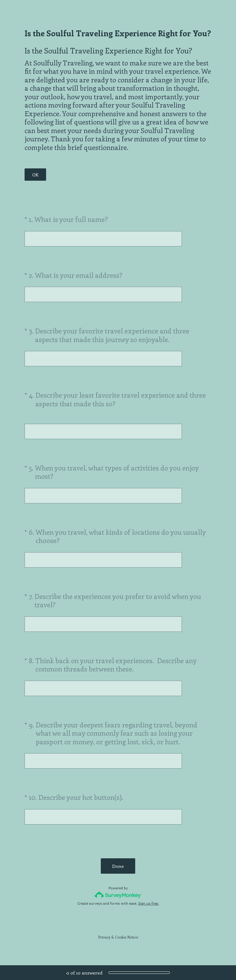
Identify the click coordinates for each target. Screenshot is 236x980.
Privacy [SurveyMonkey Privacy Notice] (104, 937)
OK (35, 175)
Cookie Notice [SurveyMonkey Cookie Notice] (126, 937)
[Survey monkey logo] (118, 895)
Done (118, 866)
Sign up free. (149, 903)
